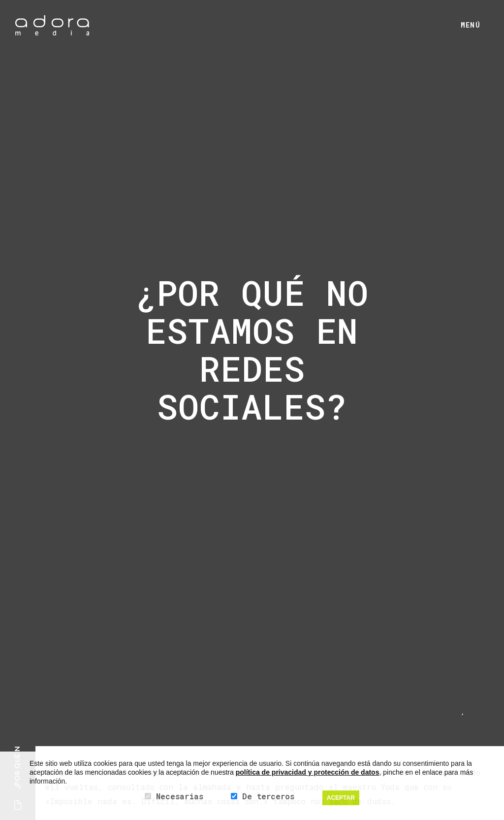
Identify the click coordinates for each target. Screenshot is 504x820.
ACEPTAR (341, 798)
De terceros (268, 796)
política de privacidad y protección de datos (308, 772)
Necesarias (180, 796)
